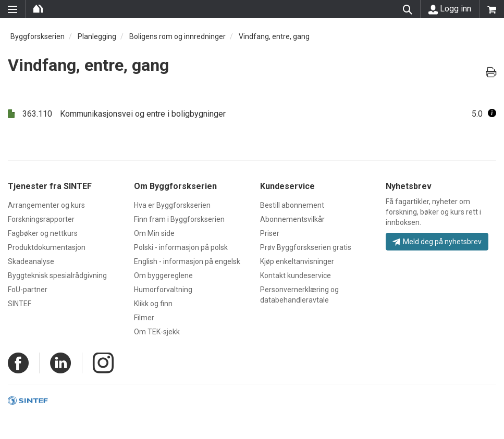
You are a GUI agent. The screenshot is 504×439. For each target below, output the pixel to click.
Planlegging (97, 36)
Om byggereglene (163, 275)
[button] (492, 114)
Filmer (144, 318)
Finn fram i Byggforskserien (179, 219)
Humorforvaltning (163, 290)
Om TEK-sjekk (157, 332)
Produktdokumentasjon (47, 247)
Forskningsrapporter (41, 219)
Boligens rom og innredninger (177, 36)
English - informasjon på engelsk (187, 261)
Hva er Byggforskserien (172, 205)
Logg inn (450, 9)
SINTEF (20, 304)
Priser (270, 233)
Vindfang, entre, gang (274, 36)
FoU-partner (28, 290)
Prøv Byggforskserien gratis (306, 247)
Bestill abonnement (292, 205)
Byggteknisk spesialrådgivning (57, 275)
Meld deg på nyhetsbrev (437, 242)
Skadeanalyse (31, 261)
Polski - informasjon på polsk (181, 247)
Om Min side (154, 233)
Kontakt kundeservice (296, 275)
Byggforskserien (38, 36)
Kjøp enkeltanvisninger (297, 261)
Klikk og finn (153, 304)
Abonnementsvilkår (292, 219)
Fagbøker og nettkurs (43, 233)
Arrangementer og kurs (46, 205)
